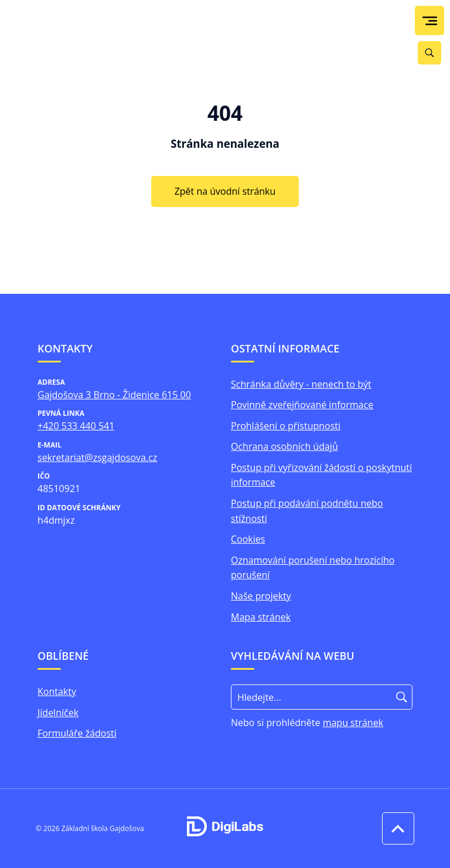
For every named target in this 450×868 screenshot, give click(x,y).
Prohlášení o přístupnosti (286, 426)
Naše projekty (261, 596)
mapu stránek (353, 723)
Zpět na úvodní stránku (225, 191)
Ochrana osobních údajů (284, 446)
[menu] (430, 21)
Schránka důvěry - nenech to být (301, 384)
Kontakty (57, 691)
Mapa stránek (261, 617)
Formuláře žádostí (77, 733)
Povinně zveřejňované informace (302, 405)
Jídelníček (58, 713)
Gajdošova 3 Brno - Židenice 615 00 (114, 395)
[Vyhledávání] (429, 53)
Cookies (248, 539)
